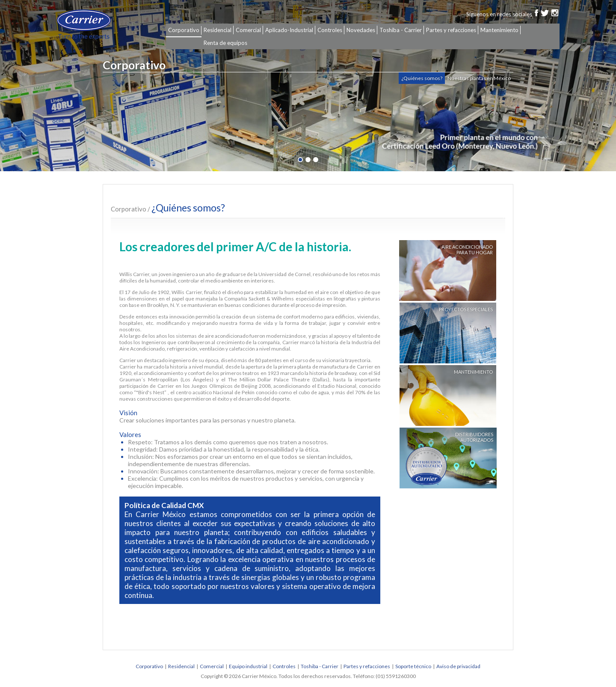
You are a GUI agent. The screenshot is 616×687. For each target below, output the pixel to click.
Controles (330, 30)
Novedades (361, 30)
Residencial (218, 30)
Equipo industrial (248, 666)
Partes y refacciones (451, 30)
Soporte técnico (413, 666)
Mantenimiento (499, 30)
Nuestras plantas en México (479, 78)
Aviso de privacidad (458, 666)
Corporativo (184, 30)
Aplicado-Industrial (289, 30)
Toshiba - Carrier (401, 30)
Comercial (248, 30)
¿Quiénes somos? (422, 78)
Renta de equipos (225, 43)
